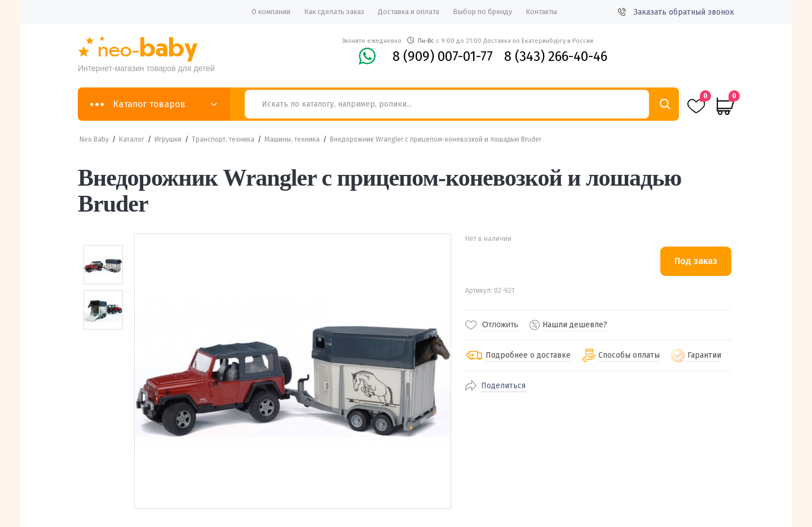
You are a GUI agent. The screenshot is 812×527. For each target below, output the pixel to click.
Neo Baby (94, 139)
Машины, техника (292, 139)
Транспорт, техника (223, 139)
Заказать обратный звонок (676, 12)
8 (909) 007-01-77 (443, 56)
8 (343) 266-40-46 (556, 56)
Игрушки (168, 139)
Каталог (132, 139)
